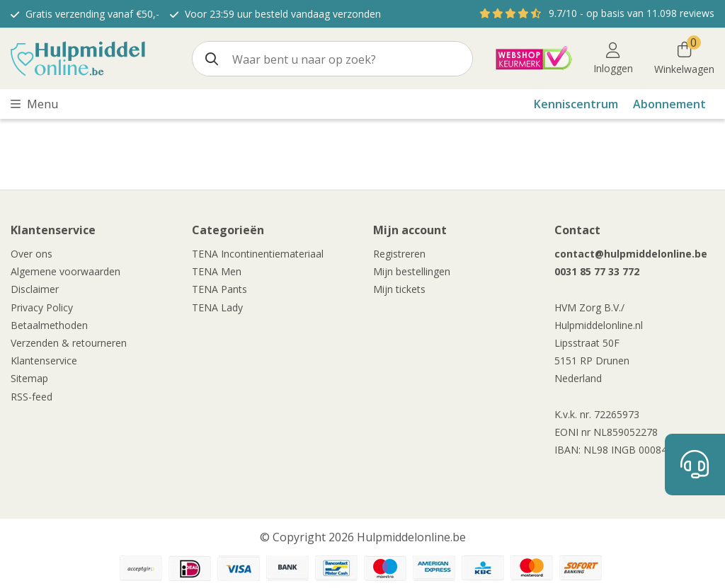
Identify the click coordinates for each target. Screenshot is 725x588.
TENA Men (217, 271)
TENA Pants (219, 289)
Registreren (399, 254)
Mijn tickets (399, 289)
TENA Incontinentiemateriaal (258, 254)
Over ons (32, 254)
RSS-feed (32, 397)
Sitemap (29, 378)
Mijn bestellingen (412, 271)
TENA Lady (217, 307)
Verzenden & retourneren (69, 343)
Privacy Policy (42, 307)
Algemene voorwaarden (65, 271)
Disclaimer (35, 289)
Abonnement (669, 104)
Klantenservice (44, 361)
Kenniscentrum (576, 104)
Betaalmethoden (49, 325)
